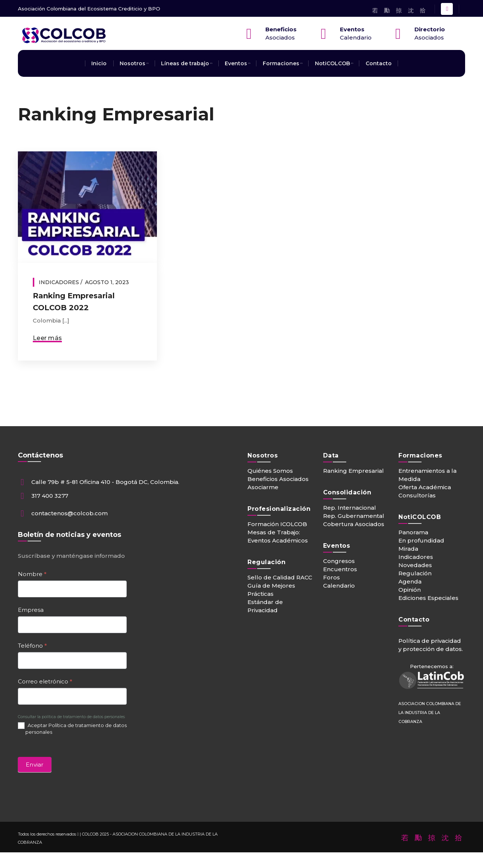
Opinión (410, 590)
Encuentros (340, 569)
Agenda (410, 581)
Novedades (415, 565)
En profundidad (421, 540)
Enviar (35, 765)
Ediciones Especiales (428, 598)
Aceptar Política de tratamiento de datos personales (72, 729)
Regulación (415, 573)
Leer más (47, 338)
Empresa (31, 610)
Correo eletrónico (45, 681)
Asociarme (263, 487)
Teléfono (32, 646)
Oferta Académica (425, 487)
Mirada (408, 549)
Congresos (339, 561)
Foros (332, 577)
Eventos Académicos (278, 540)
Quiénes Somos (270, 471)
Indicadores (59, 282)
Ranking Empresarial (353, 471)
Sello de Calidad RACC (280, 577)
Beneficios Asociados (278, 479)
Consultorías (417, 495)
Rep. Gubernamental (354, 516)
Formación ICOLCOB (277, 524)
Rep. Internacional (350, 508)
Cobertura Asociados (354, 524)
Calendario (339, 586)
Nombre (32, 574)
